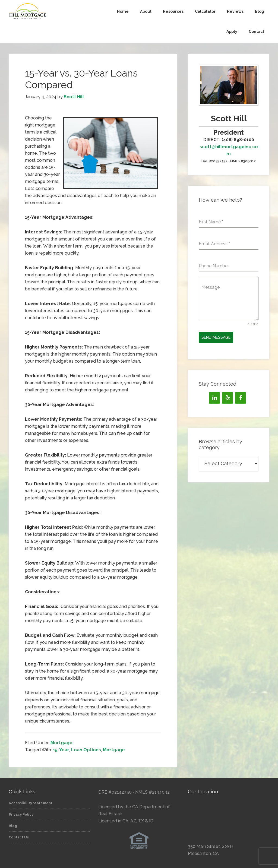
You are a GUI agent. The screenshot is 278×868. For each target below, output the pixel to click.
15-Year (61, 750)
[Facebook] (241, 398)
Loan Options (86, 750)
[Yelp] (228, 398)
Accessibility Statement (31, 803)
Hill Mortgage (49, 11)
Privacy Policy (21, 814)
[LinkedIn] (214, 398)
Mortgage (61, 743)
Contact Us (19, 837)
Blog (13, 826)
